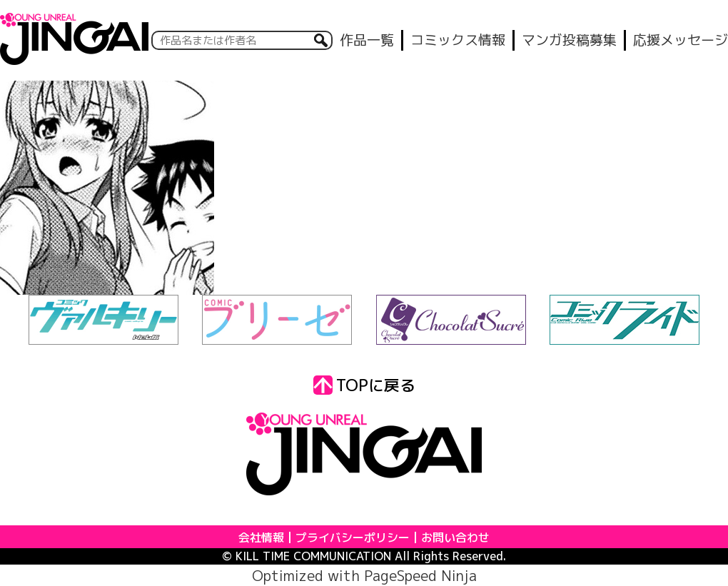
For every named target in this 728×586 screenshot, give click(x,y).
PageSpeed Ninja (420, 575)
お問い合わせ (455, 537)
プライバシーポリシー (353, 537)
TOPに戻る (364, 385)
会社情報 (261, 537)
